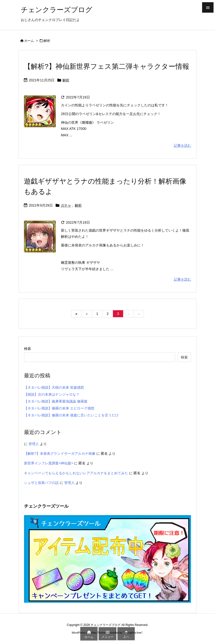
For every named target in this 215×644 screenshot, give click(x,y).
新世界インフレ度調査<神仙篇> (49, 463)
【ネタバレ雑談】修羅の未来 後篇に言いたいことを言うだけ (71, 415)
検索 (27, 349)
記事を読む (183, 145)
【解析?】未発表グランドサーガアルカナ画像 (60, 453)
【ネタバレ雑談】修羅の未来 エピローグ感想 (59, 408)
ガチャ (66, 205)
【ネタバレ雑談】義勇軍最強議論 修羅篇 (56, 401)
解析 (66, 80)
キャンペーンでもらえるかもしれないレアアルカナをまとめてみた (76, 473)
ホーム (29, 41)
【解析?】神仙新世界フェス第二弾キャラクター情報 (107, 66)
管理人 (34, 444)
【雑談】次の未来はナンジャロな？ (52, 394)
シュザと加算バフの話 (41, 483)
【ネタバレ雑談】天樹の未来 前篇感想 (54, 387)
